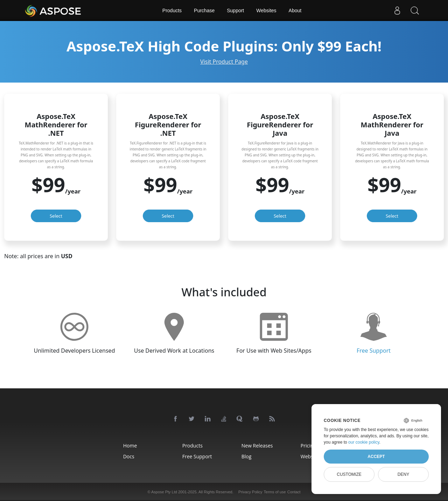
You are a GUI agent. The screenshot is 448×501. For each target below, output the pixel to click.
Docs (129, 456)
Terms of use (275, 492)
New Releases (257, 446)
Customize (349, 474)
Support (235, 10)
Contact (294, 492)
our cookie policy (364, 442)
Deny (403, 474)
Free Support (374, 351)
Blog (247, 456)
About (295, 10)
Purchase (204, 10)
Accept (376, 457)
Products (172, 10)
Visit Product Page (224, 62)
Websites (266, 10)
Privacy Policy (250, 492)
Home (130, 446)
